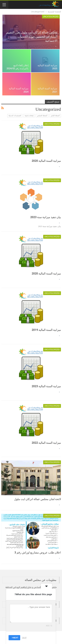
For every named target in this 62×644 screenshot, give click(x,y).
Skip (24, 638)
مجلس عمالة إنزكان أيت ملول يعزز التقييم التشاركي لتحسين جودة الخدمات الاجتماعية (32, 37)
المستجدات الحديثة (15, 116)
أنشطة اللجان (55, 116)
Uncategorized (51, 17)
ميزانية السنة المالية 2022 (46, 443)
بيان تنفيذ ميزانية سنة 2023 (46, 217)
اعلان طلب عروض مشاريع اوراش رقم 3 (38, 552)
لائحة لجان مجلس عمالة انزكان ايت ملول (38, 499)
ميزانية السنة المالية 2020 (46, 161)
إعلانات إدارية (29, 116)
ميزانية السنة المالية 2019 (46, 330)
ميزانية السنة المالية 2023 (46, 386)
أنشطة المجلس (42, 116)
